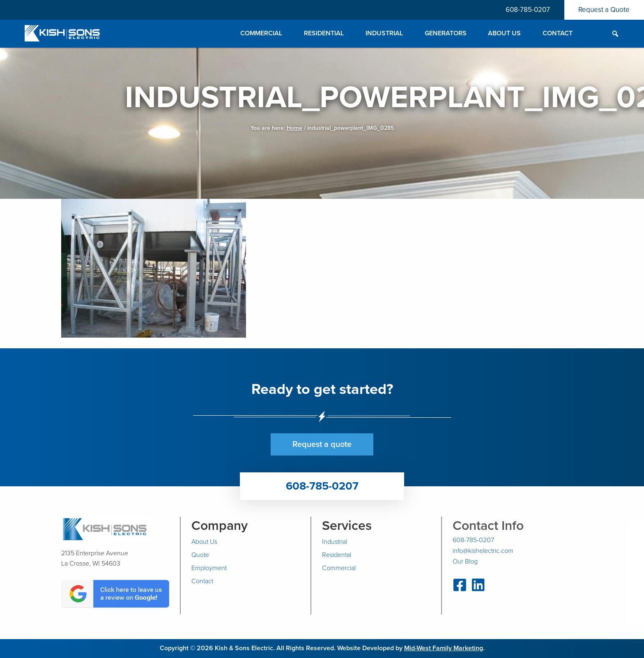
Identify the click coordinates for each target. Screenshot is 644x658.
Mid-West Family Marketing (444, 648)
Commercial (339, 568)
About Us (204, 542)
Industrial (335, 542)
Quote (200, 555)
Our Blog (465, 561)
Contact (202, 581)
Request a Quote (604, 10)
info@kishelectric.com (483, 551)
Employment (209, 568)
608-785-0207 (527, 10)
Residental (337, 555)
